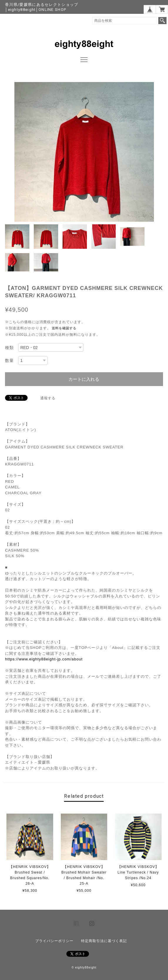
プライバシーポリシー (54, 941)
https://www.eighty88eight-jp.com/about (44, 659)
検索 (162, 21)
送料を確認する (64, 328)
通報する (48, 398)
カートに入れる (84, 379)
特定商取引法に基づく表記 (104, 941)
